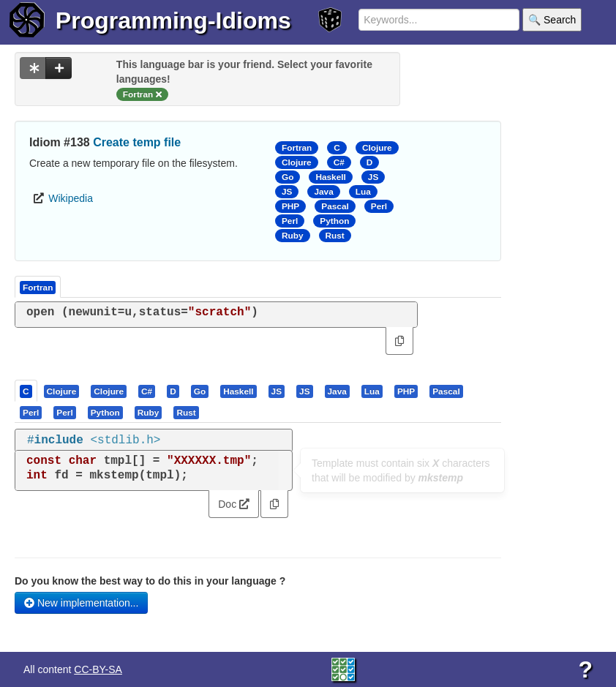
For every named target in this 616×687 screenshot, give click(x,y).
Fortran (297, 148)
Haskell (330, 177)
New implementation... (81, 603)
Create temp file (137, 142)
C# (339, 162)
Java (323, 192)
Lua (363, 192)
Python (334, 221)
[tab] (27, 391)
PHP (290, 206)
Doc (234, 504)
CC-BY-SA (98, 669)
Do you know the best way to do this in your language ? (150, 581)
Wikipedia (71, 198)
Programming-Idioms (173, 20)
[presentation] (26, 391)
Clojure (377, 148)
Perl (379, 206)
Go (288, 177)
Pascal (335, 206)
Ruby (293, 236)
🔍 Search (552, 20)
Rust (335, 236)
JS (373, 177)
